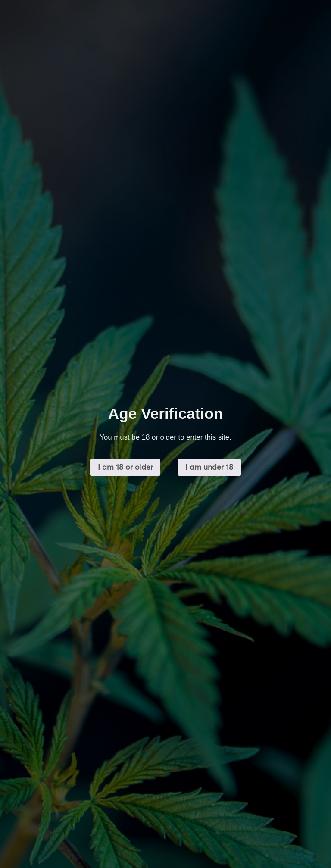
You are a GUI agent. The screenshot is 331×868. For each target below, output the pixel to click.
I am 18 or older (125, 467)
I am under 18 (209, 467)
